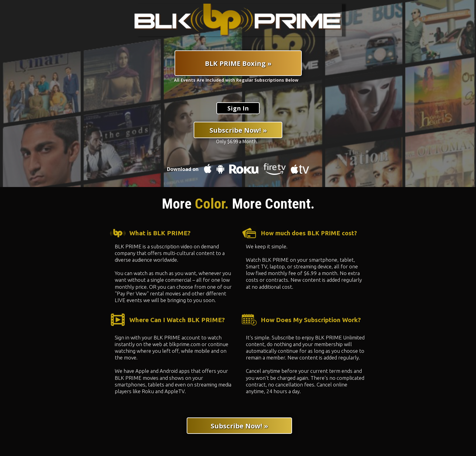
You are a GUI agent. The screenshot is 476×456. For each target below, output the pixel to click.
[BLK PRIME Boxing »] (238, 63)
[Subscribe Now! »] (238, 130)
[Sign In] (238, 108)
